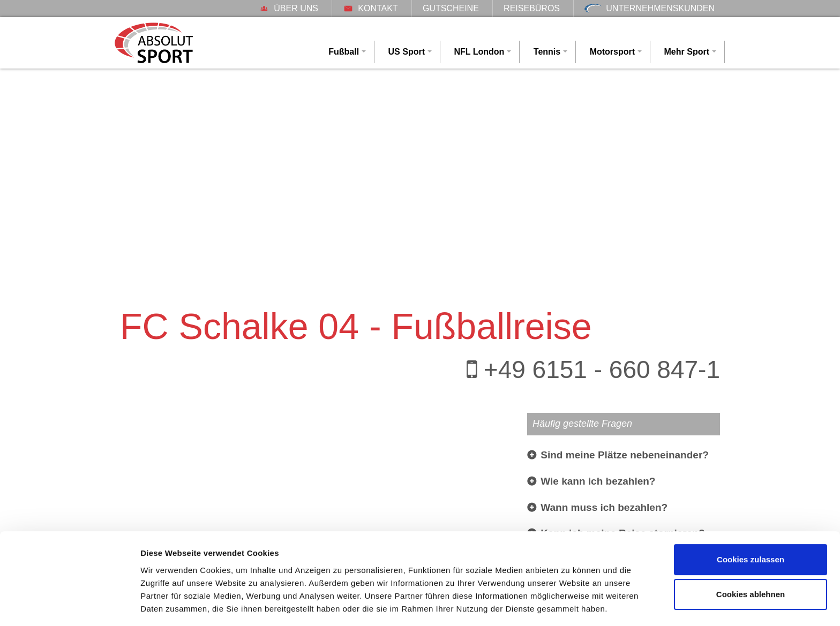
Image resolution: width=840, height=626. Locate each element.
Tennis (547, 52)
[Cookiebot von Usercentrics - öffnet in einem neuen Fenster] (69, 605)
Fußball (344, 52)
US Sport (407, 52)
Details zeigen (167, 605)
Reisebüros (532, 8)
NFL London (479, 52)
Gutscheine (451, 8)
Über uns (288, 8)
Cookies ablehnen (751, 561)
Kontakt (370, 8)
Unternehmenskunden (650, 8)
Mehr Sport (687, 52)
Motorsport (612, 52)
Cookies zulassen (751, 526)
